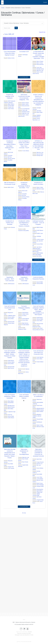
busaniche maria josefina (23, 231)
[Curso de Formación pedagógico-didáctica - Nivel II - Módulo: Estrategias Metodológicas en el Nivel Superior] (38, 298)
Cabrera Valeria (11, 317)
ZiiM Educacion (11, 284)
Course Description (24, 77)
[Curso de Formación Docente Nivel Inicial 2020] (10, 298)
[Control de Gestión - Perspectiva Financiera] (38, 269)
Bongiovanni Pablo (22, 329)
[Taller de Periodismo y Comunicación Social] (10, 174)
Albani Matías (11, 401)
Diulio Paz (10, 415)
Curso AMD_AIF (9, 34)
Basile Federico (11, 104)
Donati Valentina (26, 319)
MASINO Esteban (40, 410)
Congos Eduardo (40, 462)
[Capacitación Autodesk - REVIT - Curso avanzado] (10, 269)
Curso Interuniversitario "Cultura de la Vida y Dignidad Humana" (10, 53)
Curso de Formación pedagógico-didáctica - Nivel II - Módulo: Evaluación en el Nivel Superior (10, 354)
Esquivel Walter (40, 282)
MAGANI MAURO (40, 409)
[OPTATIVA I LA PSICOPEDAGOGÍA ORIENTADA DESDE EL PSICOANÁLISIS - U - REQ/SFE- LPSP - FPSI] (38, 133)
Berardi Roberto (11, 407)
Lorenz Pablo (39, 477)
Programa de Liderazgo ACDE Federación (10, 96)
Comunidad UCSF (24, 52)
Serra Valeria (39, 256)
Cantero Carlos (25, 314)
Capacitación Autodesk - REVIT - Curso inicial (24, 279)
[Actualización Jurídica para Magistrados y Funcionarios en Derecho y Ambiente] (24, 213)
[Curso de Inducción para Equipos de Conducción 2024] (38, 343)
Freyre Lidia (39, 68)
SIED (24, 620)
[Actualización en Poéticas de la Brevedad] (10, 213)
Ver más (24, 513)
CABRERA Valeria (12, 316)
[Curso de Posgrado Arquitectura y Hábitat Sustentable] (10, 387)
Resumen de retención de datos (24, 634)
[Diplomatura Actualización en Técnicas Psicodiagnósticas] (24, 441)
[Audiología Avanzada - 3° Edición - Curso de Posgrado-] (38, 213)
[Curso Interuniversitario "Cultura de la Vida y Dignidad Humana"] (10, 43)
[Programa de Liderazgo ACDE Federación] (10, 87)
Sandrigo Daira (40, 156)
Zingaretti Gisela (40, 500)
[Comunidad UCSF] (24, 43)
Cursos (3, 8)
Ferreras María (11, 106)
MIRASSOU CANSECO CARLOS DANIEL (37, 416)
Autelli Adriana (25, 313)
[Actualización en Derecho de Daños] (38, 174)
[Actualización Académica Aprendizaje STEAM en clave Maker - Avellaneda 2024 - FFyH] (10, 133)
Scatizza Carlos (11, 58)
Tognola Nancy (40, 491)
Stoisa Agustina (40, 489)
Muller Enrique (40, 483)
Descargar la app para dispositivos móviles (24, 635)
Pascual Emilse (11, 322)
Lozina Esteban (40, 479)
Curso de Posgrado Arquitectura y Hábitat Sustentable (10, 397)
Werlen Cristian (40, 188)
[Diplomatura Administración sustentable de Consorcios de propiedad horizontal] (38, 441)
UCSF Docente (11, 468)
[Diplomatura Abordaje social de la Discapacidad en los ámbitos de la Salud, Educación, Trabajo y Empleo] (10, 441)
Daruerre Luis (39, 464)
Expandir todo (42, 32)
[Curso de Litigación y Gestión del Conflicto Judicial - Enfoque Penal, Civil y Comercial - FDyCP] (24, 133)
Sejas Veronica (25, 323)
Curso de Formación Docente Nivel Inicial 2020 (10, 308)
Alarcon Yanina (40, 63)
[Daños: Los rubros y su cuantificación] (38, 387)
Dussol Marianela (26, 109)
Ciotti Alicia (39, 111)
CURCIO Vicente (40, 240)
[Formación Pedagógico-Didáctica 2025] (24, 298)
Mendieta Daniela (40, 69)
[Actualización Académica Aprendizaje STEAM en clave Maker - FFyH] (24, 174)
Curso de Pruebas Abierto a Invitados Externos (24, 397)
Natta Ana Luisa (40, 71)
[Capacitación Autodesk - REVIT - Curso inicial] (24, 269)
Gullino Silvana (11, 418)
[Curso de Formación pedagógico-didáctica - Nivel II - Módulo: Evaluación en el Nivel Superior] (10, 343)
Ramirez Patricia (11, 159)
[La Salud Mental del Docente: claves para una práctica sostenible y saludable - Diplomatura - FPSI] (38, 43)
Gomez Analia (11, 416)
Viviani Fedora (11, 109)
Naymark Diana (40, 154)
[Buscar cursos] (9, 28)
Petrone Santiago (40, 485)
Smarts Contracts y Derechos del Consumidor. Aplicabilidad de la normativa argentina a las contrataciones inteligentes (38, 100)
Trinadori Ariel (11, 107)
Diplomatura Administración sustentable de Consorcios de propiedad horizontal (38, 453)
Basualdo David (11, 406)
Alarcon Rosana (40, 62)
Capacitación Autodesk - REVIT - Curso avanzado (10, 279)
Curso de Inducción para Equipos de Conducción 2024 (38, 353)
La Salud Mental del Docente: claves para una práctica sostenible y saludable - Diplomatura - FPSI (38, 55)
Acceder (45, 2)
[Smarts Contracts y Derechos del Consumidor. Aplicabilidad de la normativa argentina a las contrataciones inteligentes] (38, 87)
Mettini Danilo (11, 188)
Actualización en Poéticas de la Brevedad (10, 223)
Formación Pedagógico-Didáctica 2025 (24, 308)
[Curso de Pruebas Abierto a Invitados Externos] (24, 387)
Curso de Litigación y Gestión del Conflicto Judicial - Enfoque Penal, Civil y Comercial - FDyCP (24, 144)
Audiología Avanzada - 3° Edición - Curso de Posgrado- (38, 223)
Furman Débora (26, 151)
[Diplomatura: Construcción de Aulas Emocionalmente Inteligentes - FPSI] (24, 87)
